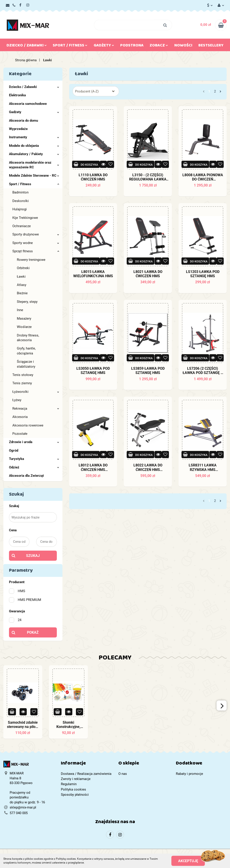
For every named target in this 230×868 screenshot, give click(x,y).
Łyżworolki (36, 392)
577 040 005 (19, 813)
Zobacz (159, 46)
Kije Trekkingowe (25, 218)
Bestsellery (211, 46)
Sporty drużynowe (36, 234)
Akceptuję (188, 861)
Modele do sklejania (34, 146)
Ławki (21, 277)
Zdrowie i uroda (34, 442)
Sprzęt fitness (36, 251)
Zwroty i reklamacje (76, 779)
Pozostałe (20, 434)
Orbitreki (23, 268)
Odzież (34, 467)
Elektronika (17, 95)
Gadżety (104, 46)
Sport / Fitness (70, 46)
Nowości (183, 46)
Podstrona (132, 46)
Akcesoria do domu (23, 121)
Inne (20, 310)
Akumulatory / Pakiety (34, 154)
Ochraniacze (22, 226)
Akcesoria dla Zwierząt (26, 476)
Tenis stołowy (23, 375)
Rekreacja (36, 409)
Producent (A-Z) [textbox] (87, 91)
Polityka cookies (73, 789)
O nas (123, 774)
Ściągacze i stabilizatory (26, 364)
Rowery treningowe (31, 260)
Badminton (20, 192)
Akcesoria (20, 417)
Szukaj (33, 556)
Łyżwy (17, 400)
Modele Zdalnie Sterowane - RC (34, 176)
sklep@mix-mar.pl (23, 807)
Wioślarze (24, 327)
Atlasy (22, 285)
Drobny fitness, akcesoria (28, 338)
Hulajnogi (20, 209)
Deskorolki (21, 201)
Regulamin (69, 784)
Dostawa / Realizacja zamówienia (86, 774)
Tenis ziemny (22, 383)
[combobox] (96, 91)
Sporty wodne (36, 243)
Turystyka (34, 459)
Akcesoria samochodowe (28, 104)
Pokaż (33, 632)
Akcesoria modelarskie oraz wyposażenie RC (34, 165)
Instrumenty (34, 137)
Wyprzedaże (18, 129)
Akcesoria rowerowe (28, 425)
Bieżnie (22, 293)
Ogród (14, 450)
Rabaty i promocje (189, 774)
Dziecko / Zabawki (27, 46)
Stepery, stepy (27, 302)
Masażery (24, 319)
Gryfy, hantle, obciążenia (26, 351)
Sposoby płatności (75, 795)
